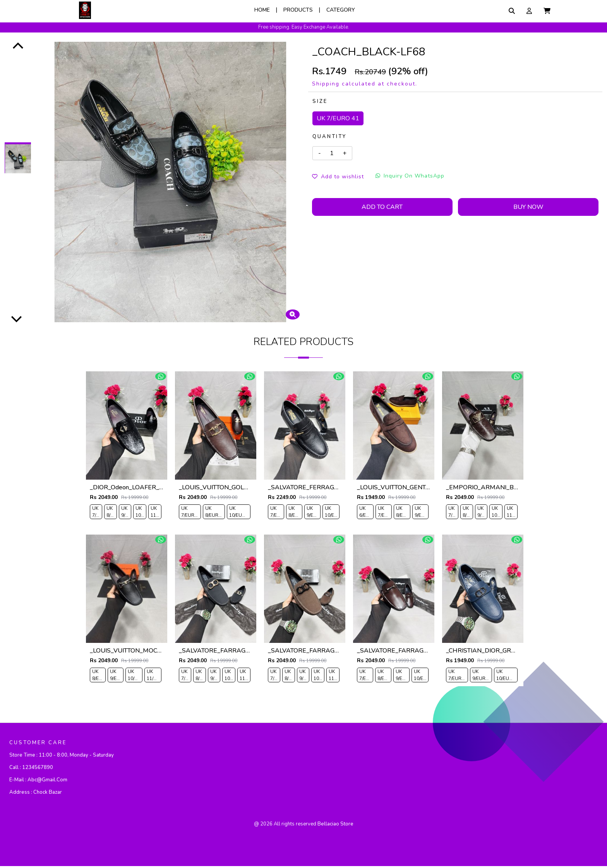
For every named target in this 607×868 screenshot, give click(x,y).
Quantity (329, 137)
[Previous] (18, 47)
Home (262, 10)
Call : (31, 769)
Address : (36, 794)
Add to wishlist (338, 177)
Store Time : (62, 757)
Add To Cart (382, 207)
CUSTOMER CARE (38, 745)
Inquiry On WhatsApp (410, 176)
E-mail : (38, 782)
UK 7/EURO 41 (338, 118)
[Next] (17, 318)
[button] (547, 11)
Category (341, 10)
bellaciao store (335, 826)
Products (298, 10)
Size (320, 101)
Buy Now (528, 207)
